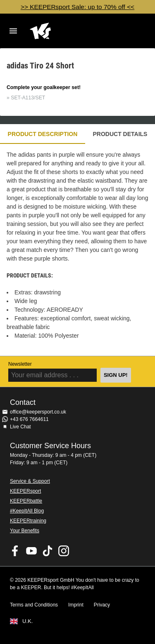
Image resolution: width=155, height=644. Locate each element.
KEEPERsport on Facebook (15, 551)
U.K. (27, 621)
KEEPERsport (25, 491)
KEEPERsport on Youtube (31, 551)
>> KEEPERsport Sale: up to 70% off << (77, 7)
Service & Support (30, 481)
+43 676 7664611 (29, 419)
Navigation (13, 31)
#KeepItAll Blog (27, 511)
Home (71, 31)
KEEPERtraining (28, 521)
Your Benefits (25, 531)
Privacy (102, 605)
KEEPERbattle (26, 501)
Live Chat (20, 427)
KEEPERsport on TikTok (48, 551)
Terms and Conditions (34, 605)
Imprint (76, 605)
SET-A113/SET (28, 98)
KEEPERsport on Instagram (64, 551)
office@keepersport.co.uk (38, 412)
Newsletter (20, 364)
